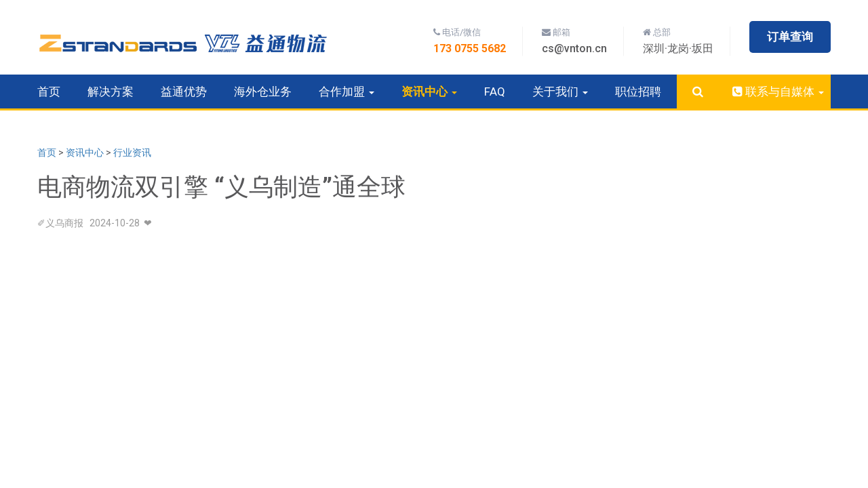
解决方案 (111, 91)
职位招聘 (638, 91)
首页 (49, 91)
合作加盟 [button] (347, 91)
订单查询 (790, 37)
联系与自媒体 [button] (777, 91)
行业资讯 (132, 152)
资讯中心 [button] (429, 91)
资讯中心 (85, 152)
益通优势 (184, 91)
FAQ (495, 91)
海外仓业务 (263, 91)
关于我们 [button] (560, 91)
